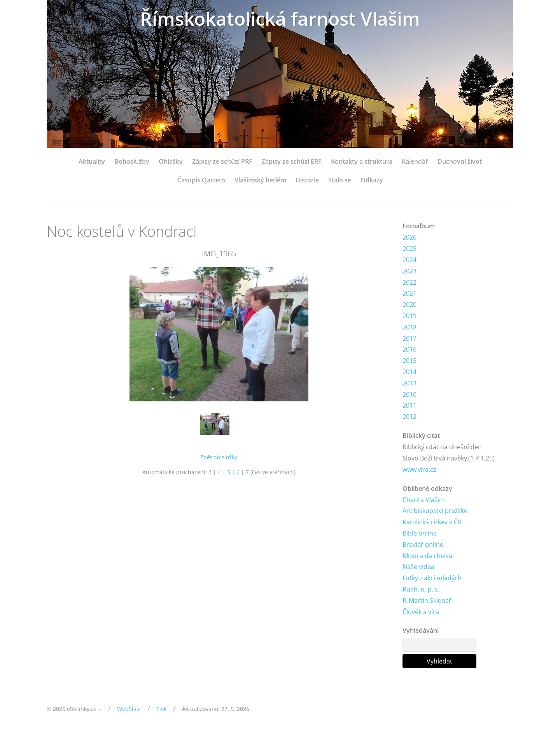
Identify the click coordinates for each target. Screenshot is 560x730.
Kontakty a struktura (362, 161)
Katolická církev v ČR (432, 522)
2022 (409, 282)
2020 (409, 305)
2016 (409, 349)
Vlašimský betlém (260, 180)
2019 (409, 316)
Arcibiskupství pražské (435, 511)
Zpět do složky (219, 457)
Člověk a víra (421, 612)
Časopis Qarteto (201, 180)
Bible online (420, 533)
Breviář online (423, 544)
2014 (409, 372)
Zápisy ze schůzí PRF (222, 161)
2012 (409, 417)
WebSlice (129, 709)
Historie (307, 180)
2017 (409, 338)
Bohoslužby (132, 161)
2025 (409, 249)
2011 (409, 405)
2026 (409, 237)
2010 (409, 394)
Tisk (161, 709)
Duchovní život (460, 161)
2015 (409, 361)
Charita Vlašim (424, 500)
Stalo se (340, 180)
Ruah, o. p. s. (421, 589)
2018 (409, 327)
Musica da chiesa (427, 556)
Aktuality (92, 161)
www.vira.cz (419, 469)
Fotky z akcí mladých (432, 578)
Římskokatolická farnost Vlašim (280, 18)
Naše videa (418, 567)
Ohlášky (171, 161)
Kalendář (415, 161)
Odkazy (372, 180)
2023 (409, 271)
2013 (409, 383)
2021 (409, 293)
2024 (409, 260)
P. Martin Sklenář (427, 600)
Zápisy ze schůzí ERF (292, 161)
